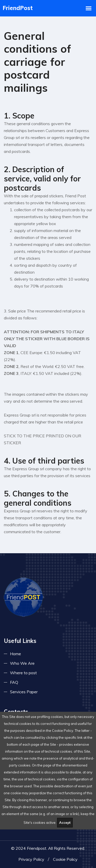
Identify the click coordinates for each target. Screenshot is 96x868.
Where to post (23, 673)
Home (15, 654)
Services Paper (24, 692)
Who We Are (22, 663)
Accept (65, 823)
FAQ (14, 682)
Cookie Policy (65, 859)
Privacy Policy (31, 859)
